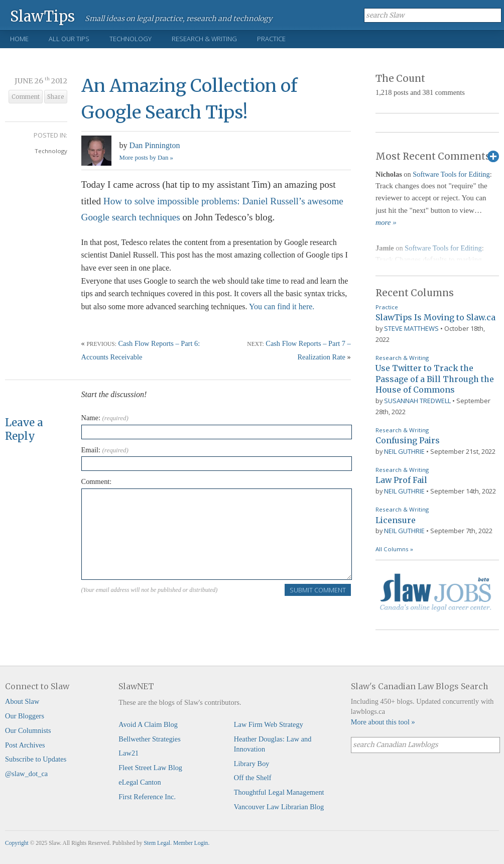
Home (19, 39)
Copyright (17, 843)
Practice (271, 39)
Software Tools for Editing (451, 174)
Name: (105, 418)
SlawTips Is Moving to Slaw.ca (435, 317)
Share (56, 97)
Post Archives (25, 745)
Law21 (129, 753)
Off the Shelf (253, 778)
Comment (26, 97)
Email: (105, 450)
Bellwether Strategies (149, 739)
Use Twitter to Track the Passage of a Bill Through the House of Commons (435, 379)
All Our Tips (69, 39)
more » (386, 222)
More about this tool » (383, 722)
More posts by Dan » (146, 158)
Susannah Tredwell (417, 401)
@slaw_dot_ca (26, 774)
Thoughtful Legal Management (279, 792)
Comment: (97, 481)
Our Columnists (28, 730)
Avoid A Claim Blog (148, 724)
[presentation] (158, 616)
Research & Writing (204, 39)
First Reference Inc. (147, 797)
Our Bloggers (25, 716)
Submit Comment (318, 590)
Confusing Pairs (408, 440)
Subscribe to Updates (36, 759)
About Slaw (22, 701)
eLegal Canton (140, 782)
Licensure (396, 520)
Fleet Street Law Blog (150, 768)
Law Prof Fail (401, 480)
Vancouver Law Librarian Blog (279, 807)
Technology (131, 39)
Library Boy (252, 764)
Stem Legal (157, 843)
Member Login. (191, 843)
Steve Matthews (411, 328)
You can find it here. (282, 306)
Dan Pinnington (155, 145)
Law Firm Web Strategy (269, 724)
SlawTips (42, 16)
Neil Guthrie (404, 451)
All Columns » (394, 549)
